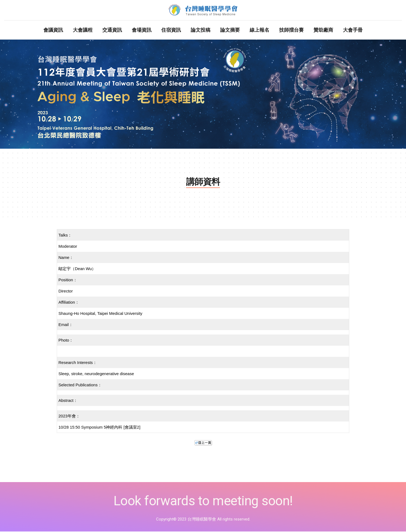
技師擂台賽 (291, 30)
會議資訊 (53, 30)
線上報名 (259, 30)
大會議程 (83, 30)
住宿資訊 (171, 30)
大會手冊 (353, 30)
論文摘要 (230, 30)
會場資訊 (142, 30)
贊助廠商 (323, 30)
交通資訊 (112, 30)
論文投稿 (201, 30)
